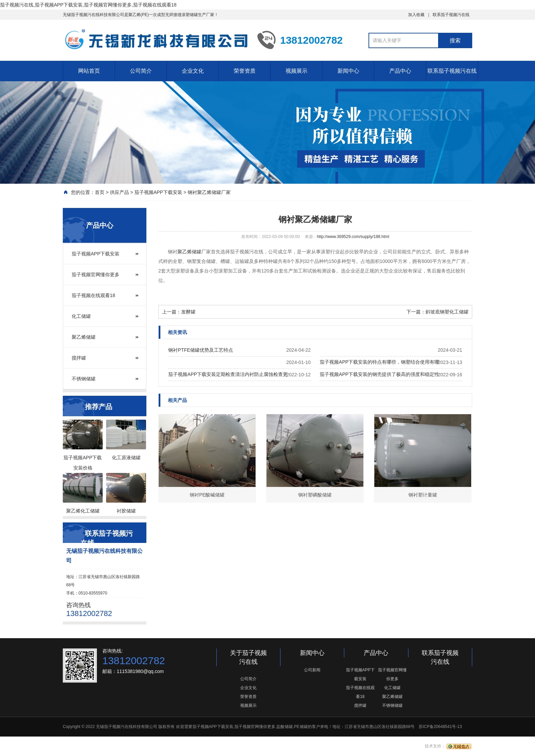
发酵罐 (188, 312)
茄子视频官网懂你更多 (96, 275)
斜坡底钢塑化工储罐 (447, 312)
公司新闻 (312, 670)
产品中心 (400, 71)
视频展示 (297, 71)
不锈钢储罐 (84, 379)
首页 (100, 192)
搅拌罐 (79, 358)
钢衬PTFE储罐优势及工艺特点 (201, 350)
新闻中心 (348, 71)
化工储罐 (81, 316)
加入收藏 (416, 15)
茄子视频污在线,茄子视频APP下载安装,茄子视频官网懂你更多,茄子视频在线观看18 (88, 5)
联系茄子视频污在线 (451, 15)
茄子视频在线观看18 (93, 295)
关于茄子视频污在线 (248, 657)
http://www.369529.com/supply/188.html (353, 237)
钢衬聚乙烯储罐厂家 (209, 192)
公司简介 (141, 71)
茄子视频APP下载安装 (158, 192)
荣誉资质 (245, 71)
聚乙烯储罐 (84, 337)
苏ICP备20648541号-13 (440, 727)
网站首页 (89, 71)
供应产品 (119, 192)
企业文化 (193, 71)
